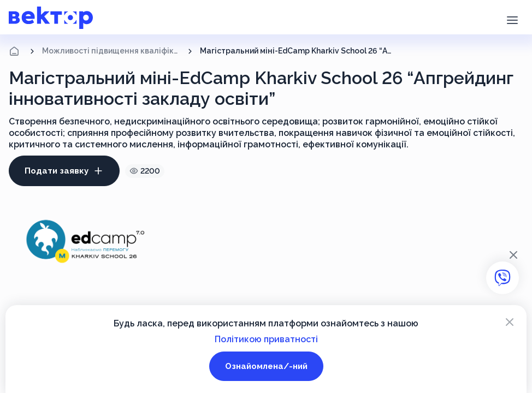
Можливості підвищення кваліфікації (111, 51)
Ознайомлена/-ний (266, 366)
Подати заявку (64, 171)
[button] (512, 19)
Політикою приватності (266, 339)
